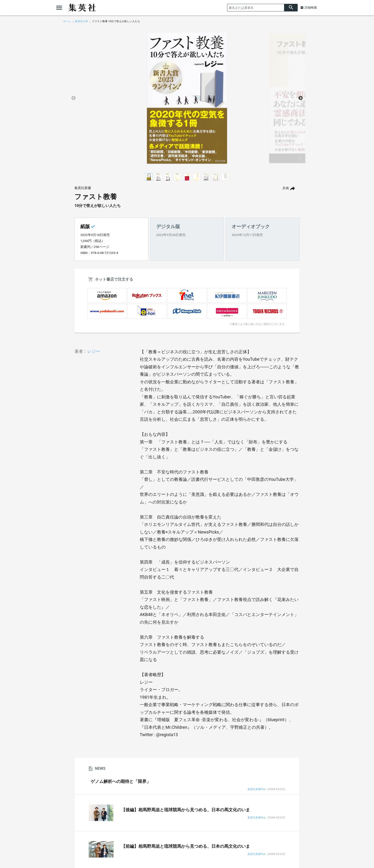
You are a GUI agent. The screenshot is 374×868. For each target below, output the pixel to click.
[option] (187, 98)
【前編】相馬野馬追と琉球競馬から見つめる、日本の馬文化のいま (186, 846)
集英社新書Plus (257, 789)
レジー (94, 351)
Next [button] (301, 98)
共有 (286, 188)
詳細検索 (311, 8)
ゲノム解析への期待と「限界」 (121, 781)
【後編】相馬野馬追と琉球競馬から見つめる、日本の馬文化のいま (186, 810)
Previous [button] (73, 98)
